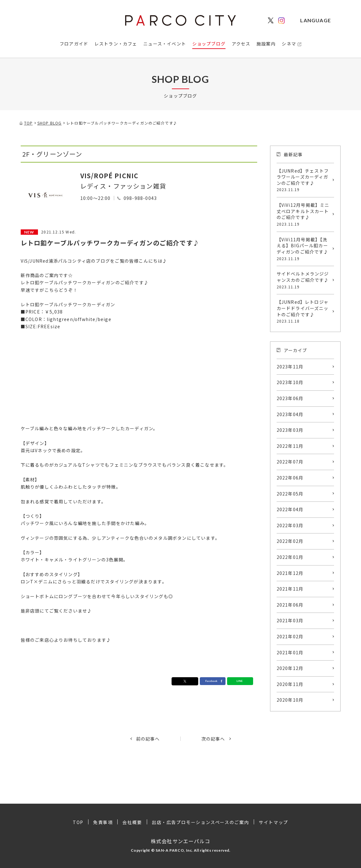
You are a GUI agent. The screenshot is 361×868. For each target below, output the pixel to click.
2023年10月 (290, 382)
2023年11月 (290, 367)
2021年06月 (290, 605)
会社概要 (132, 822)
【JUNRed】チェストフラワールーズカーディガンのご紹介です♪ (304, 180)
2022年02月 (290, 541)
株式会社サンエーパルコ (180, 841)
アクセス (241, 44)
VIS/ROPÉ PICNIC (109, 176)
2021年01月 (290, 652)
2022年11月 (290, 446)
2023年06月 (290, 398)
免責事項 (103, 822)
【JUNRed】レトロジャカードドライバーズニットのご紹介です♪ (304, 311)
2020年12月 (290, 668)
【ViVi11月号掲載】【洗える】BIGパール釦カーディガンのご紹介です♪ (304, 249)
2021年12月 (290, 573)
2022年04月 (290, 509)
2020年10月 (290, 700)
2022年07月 (290, 462)
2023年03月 (290, 430)
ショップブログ (209, 44)
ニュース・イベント (165, 44)
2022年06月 (290, 478)
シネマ (289, 44)
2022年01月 (290, 557)
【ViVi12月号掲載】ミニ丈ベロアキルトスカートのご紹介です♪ (304, 214)
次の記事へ (213, 739)
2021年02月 (290, 636)
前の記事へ (148, 739)
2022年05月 (290, 494)
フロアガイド (74, 44)
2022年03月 (290, 525)
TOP (78, 822)
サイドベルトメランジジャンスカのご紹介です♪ (304, 280)
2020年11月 (290, 684)
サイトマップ (273, 822)
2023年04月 (290, 414)
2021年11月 (290, 589)
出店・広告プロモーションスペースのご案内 (200, 822)
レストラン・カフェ (116, 44)
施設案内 (266, 44)
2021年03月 (290, 620)
